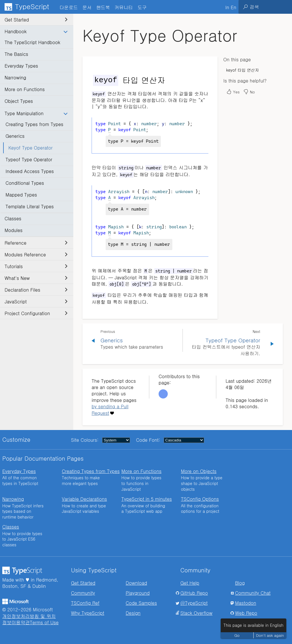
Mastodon (246, 603)
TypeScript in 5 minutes (147, 499)
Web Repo (246, 613)
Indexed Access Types (30, 171)
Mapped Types (21, 195)
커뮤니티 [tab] (124, 7)
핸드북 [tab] (103, 7)
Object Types (19, 101)
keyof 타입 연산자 (243, 70)
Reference (36, 243)
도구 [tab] (142, 7)
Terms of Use (44, 622)
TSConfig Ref (85, 603)
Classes (13, 218)
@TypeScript (194, 603)
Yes (233, 92)
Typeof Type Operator (29, 159)
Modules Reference (36, 255)
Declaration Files (36, 290)
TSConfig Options (200, 499)
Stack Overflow (196, 613)
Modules (14, 230)
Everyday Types (21, 66)
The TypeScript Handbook (32, 42)
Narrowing (15, 77)
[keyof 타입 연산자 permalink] (88, 80)
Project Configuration (36, 313)
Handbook (36, 31)
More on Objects (199, 471)
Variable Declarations (84, 499)
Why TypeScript (88, 613)
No (249, 92)
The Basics (16, 54)
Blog (240, 583)
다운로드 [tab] (69, 7)
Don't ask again (270, 635)
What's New (36, 278)
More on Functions (25, 89)
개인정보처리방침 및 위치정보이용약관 (29, 619)
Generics (15, 136)
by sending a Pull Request (110, 410)
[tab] (87, 7)
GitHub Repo (194, 593)
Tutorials (36, 266)
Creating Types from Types (34, 124)
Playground (138, 593)
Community (83, 593)
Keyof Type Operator (30, 148)
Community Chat (253, 593)
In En (231, 7)
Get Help (190, 583)
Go (237, 635)
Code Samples (141, 603)
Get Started (36, 20)
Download (136, 583)
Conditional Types (25, 183)
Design (133, 613)
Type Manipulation (36, 113)
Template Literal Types (29, 206)
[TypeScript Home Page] (29, 7)
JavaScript (36, 302)
